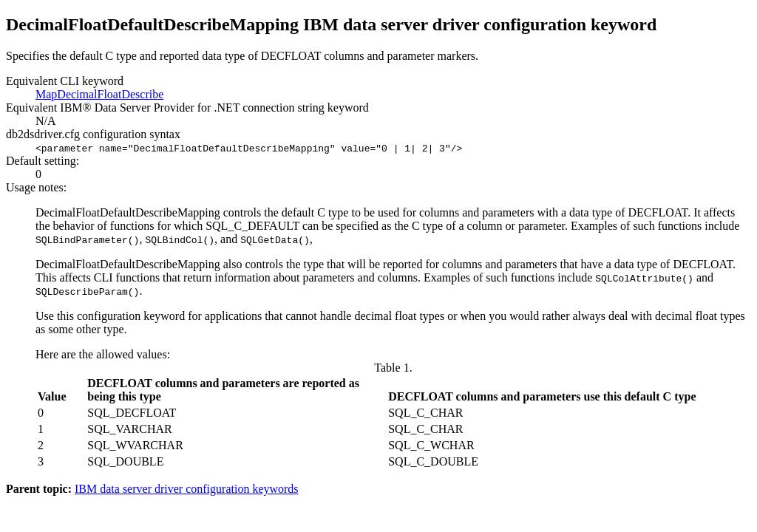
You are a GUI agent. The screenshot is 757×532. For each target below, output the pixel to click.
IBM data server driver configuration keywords (187, 489)
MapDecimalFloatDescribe (99, 94)
